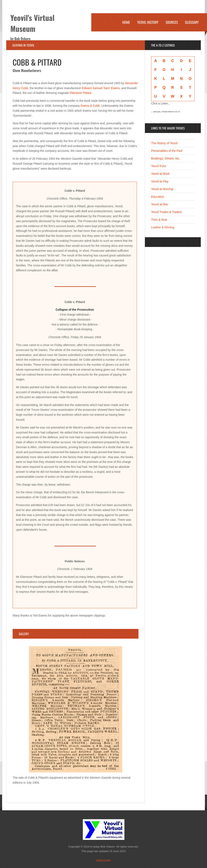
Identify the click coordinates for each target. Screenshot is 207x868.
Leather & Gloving (163, 227)
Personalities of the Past (167, 151)
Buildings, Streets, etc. (165, 158)
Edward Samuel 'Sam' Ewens (101, 88)
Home (126, 22)
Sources (172, 22)
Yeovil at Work (160, 174)
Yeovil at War (159, 204)
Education (158, 197)
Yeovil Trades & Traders (166, 212)
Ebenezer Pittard (81, 93)
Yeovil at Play (160, 181)
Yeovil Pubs (159, 166)
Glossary (192, 22)
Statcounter (103, 860)
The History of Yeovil (164, 143)
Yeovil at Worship (162, 189)
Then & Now (159, 220)
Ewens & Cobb (90, 106)
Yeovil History (148, 22)
